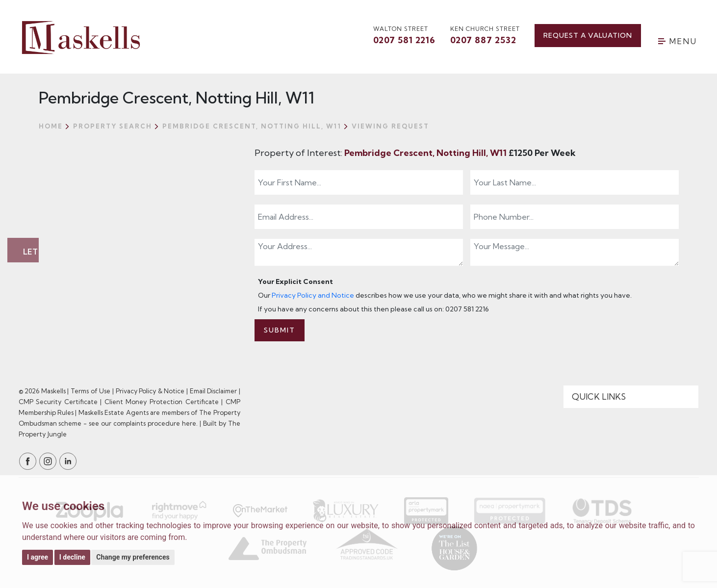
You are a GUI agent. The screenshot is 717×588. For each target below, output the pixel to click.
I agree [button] (38, 557)
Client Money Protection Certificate (162, 402)
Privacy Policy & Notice (150, 391)
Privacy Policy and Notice (313, 295)
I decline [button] (72, 557)
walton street (404, 36)
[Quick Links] (631, 397)
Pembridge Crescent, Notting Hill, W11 (426, 153)
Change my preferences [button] (133, 557)
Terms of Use (90, 391)
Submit (280, 330)
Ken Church (485, 36)
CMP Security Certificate (58, 402)
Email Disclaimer (214, 391)
